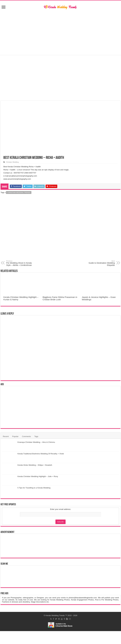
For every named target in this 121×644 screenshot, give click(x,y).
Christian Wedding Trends (19, 192)
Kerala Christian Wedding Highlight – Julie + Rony (38, 476)
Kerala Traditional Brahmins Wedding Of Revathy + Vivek (41, 454)
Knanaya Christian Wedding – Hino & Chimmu (36, 442)
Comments (26, 436)
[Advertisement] (60, 33)
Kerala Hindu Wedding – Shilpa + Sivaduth (35, 465)
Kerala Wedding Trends (55, 615)
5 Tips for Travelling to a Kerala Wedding (34, 488)
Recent (6, 436)
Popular (15, 436)
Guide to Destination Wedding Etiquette (100, 263)
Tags (36, 436)
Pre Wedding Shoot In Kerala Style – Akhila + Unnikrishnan (21, 263)
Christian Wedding (12, 162)
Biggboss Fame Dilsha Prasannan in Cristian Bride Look (60, 298)
